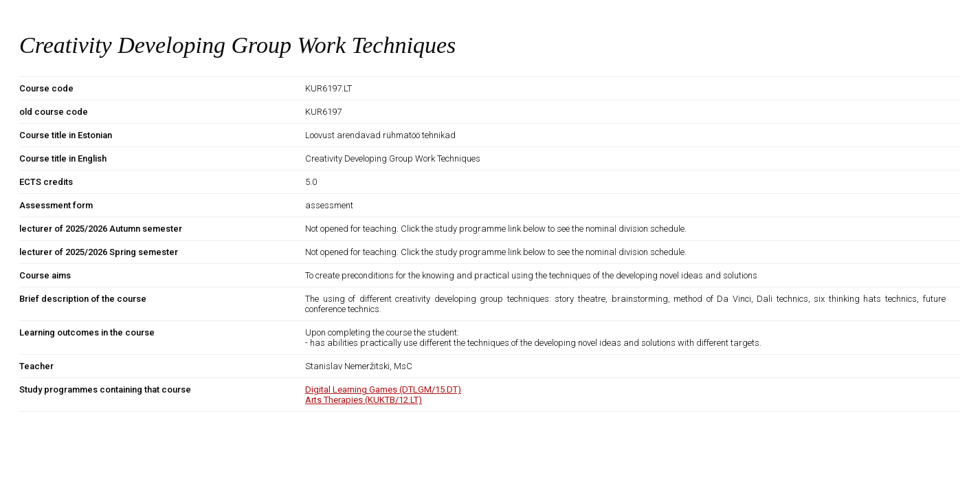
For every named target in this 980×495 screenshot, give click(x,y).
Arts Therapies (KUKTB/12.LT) (364, 400)
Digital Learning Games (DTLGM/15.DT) (383, 389)
